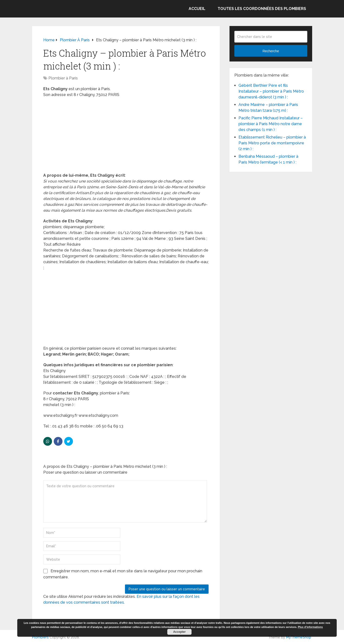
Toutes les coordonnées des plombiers (262, 9)
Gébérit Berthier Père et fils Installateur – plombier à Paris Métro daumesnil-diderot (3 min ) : (271, 91)
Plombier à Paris (63, 78)
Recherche (271, 51)
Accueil (197, 9)
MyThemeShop (299, 637)
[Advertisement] (126, 137)
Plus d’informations (310, 627)
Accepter (179, 632)
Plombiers (40, 637)
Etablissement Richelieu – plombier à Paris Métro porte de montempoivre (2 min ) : (272, 143)
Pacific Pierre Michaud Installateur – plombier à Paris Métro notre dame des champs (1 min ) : (271, 124)
